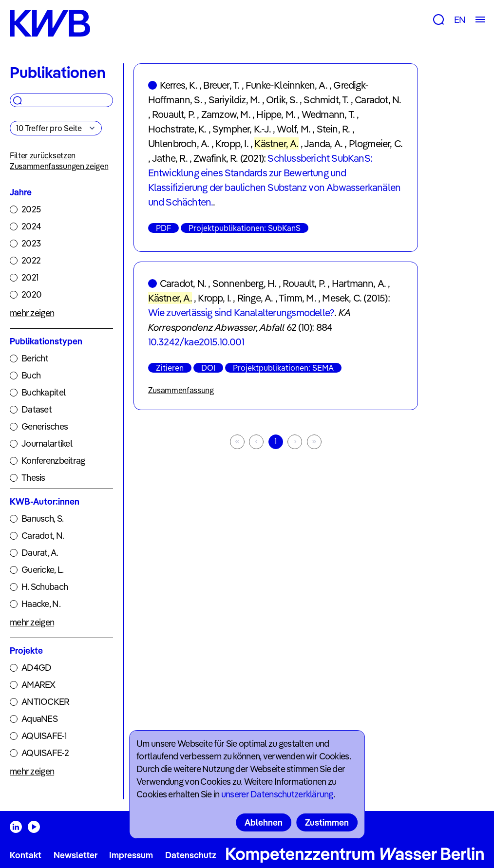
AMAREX (38, 685)
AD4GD (36, 668)
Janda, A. (323, 143)
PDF (163, 228)
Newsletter (76, 855)
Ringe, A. (255, 298)
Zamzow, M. (226, 114)
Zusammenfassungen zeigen (59, 166)
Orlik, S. (282, 100)
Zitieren (170, 368)
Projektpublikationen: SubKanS (245, 228)
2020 (31, 294)
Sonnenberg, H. (245, 283)
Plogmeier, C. (376, 143)
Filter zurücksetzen (43, 155)
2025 (31, 209)
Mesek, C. (342, 298)
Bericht (35, 358)
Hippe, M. (276, 114)
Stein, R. (333, 129)
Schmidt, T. (326, 100)
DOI (208, 368)
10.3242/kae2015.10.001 (196, 342)
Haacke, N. (41, 604)
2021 (30, 277)
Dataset (37, 409)
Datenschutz (191, 855)
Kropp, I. (232, 143)
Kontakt (26, 855)
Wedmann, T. (328, 114)
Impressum (131, 855)
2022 (31, 260)
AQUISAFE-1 (44, 736)
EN (460, 20)
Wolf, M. (294, 129)
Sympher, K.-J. (242, 129)
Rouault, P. (173, 114)
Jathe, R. (170, 158)
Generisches (45, 426)
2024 (31, 226)
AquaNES (39, 719)
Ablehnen (264, 822)
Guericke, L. (42, 570)
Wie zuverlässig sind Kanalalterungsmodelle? (241, 312)
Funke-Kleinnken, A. (286, 85)
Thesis (33, 478)
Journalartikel (47, 443)
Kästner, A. (276, 143)
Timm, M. (297, 298)
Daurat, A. (40, 553)
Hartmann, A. (359, 283)
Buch (31, 375)
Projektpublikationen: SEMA (283, 368)
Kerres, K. (179, 85)
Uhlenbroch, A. (179, 143)
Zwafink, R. (216, 158)
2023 (31, 243)
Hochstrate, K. (177, 129)
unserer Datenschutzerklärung (277, 794)
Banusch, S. (42, 519)
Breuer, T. (221, 85)
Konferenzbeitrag (53, 461)
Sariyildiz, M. (234, 100)
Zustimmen (327, 822)
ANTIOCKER (46, 702)
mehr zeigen (32, 313)
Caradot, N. (43, 536)
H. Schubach (45, 587)
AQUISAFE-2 (45, 753)
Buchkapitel (43, 392)
